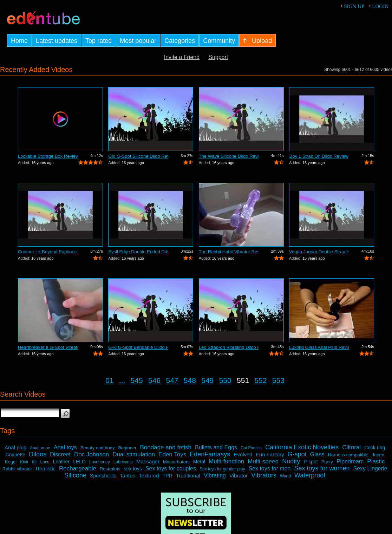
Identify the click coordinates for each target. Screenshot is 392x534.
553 (278, 380)
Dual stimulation (134, 454)
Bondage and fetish (166, 447)
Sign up (354, 6)
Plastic (376, 461)
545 (137, 380)
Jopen (378, 455)
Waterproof (310, 475)
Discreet (60, 454)
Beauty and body (98, 448)
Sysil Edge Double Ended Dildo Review (138, 252)
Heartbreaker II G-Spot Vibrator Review (48, 347)
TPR (168, 476)
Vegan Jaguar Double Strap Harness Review (319, 252)
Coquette (15, 455)
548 (190, 380)
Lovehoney (100, 462)
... (122, 380)
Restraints (110, 469)
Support (218, 57)
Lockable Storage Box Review (48, 156)
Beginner (127, 448)
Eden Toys (172, 454)
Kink (24, 462)
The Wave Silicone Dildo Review (229, 156)
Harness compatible (348, 455)
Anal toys (65, 447)
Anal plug (16, 447)
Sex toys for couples (171, 468)
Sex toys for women (322, 468)
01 (109, 380)
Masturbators (176, 462)
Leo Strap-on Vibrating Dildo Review (229, 347)
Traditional (188, 476)
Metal (199, 462)
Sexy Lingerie (370, 468)
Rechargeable (78, 468)
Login (380, 6)
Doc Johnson (92, 454)
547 (172, 380)
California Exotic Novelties (302, 447)
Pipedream (350, 461)
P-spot (311, 462)
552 (260, 380)
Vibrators (264, 475)
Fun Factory (270, 454)
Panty (327, 462)
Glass (317, 454)
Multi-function (226, 461)
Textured (149, 476)
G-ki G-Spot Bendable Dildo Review (138, 347)
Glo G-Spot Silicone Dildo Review (138, 156)
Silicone (75, 475)
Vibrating (215, 476)
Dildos (38, 454)
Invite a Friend (182, 57)
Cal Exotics (251, 448)
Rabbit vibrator (17, 469)
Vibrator (239, 476)
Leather (61, 462)
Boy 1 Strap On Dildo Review (319, 156)
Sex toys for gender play (222, 469)
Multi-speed (263, 461)
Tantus (128, 476)
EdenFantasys (210, 454)
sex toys (133, 469)
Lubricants (123, 462)
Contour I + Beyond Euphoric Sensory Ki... (48, 252)
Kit (34, 462)
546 (154, 380)
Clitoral (351, 447)
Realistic (45, 468)
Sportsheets (103, 476)
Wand (285, 476)
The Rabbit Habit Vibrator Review (229, 252)
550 (225, 380)
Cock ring (375, 448)
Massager (148, 461)
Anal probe (40, 448)
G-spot (297, 454)
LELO (79, 462)
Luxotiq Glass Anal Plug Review (319, 347)
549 (207, 380)
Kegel (11, 462)
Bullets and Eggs (216, 447)
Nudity (291, 461)
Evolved (243, 454)
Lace (45, 462)
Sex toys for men (269, 468)
